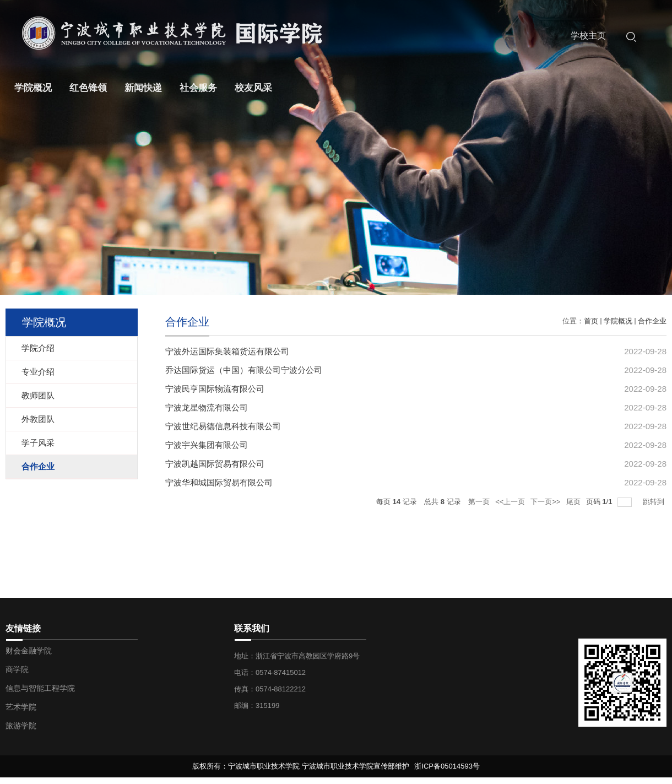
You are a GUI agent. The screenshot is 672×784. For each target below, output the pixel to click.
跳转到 (655, 502)
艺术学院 (21, 707)
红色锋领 (88, 88)
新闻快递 (143, 88)
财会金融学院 (29, 651)
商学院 (17, 669)
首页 (591, 321)
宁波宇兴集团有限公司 (207, 445)
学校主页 (588, 36)
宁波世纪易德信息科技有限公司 (223, 426)
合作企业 (652, 321)
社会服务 (198, 88)
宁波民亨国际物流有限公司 (215, 389)
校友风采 (253, 88)
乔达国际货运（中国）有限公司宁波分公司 (244, 370)
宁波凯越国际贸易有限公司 (215, 464)
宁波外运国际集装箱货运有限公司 (227, 351)
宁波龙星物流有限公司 (207, 407)
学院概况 (33, 88)
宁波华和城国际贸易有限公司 (219, 482)
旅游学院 (21, 726)
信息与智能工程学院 (40, 688)
